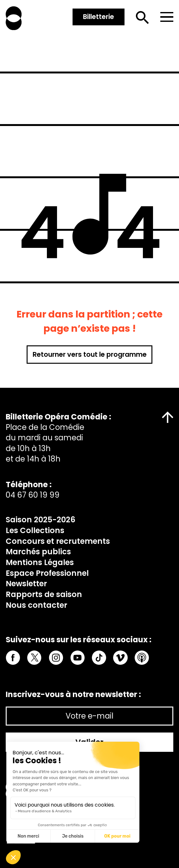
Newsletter (26, 584)
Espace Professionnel (47, 573)
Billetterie (99, 17)
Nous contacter (36, 605)
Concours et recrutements (58, 541)
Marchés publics (38, 552)
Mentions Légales (40, 562)
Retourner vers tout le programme (90, 354)
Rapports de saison (44, 594)
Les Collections (35, 530)
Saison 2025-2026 (41, 520)
